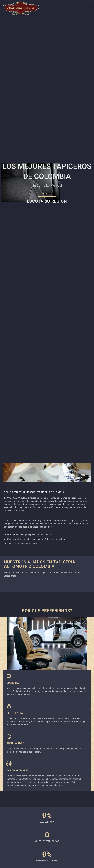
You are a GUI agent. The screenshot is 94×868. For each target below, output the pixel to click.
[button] (91, 8)
